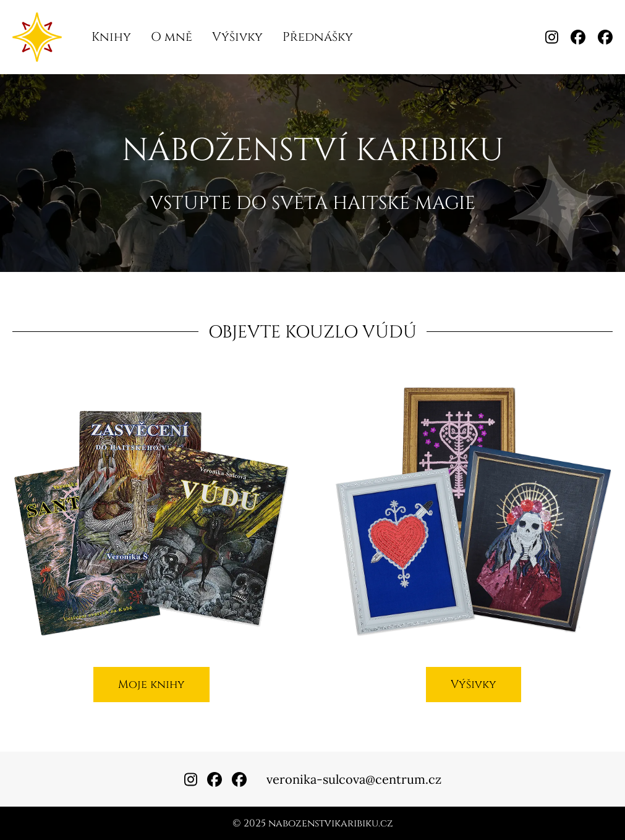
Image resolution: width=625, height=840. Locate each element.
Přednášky (318, 37)
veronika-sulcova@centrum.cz (354, 779)
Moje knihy (151, 685)
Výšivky (237, 37)
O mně (172, 37)
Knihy (111, 37)
